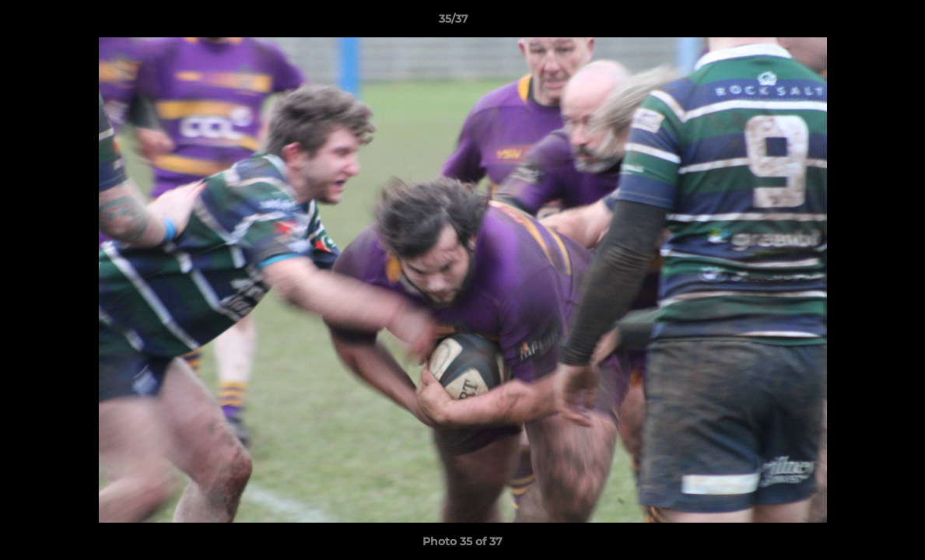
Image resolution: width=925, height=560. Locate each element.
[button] (860, 23)
